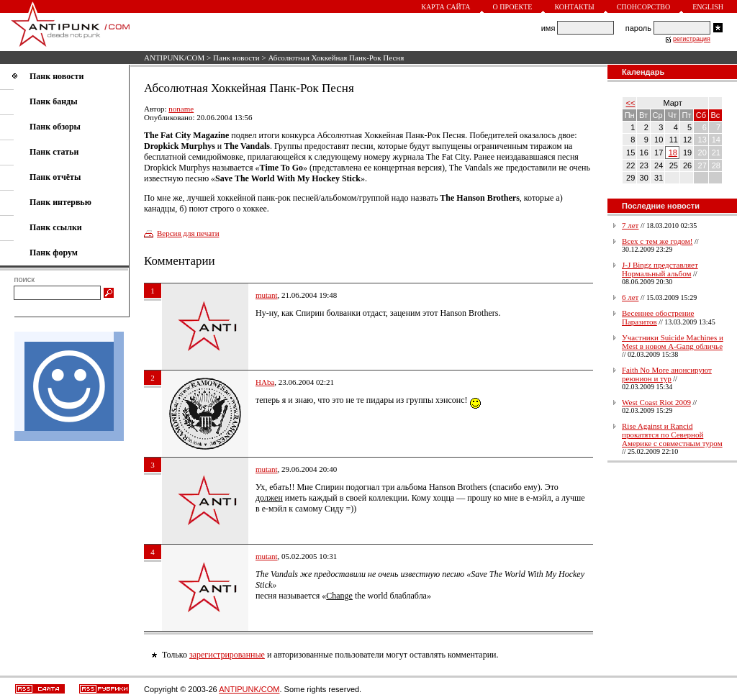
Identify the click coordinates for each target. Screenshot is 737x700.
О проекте (513, 7)
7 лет (630, 225)
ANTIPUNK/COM (174, 58)
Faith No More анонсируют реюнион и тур (667, 374)
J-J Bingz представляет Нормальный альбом (660, 269)
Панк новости (236, 58)
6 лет (630, 297)
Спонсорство (644, 7)
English (708, 7)
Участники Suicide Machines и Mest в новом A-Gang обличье (673, 342)
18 (673, 153)
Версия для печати (188, 233)
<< (631, 103)
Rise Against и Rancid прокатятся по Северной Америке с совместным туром (672, 435)
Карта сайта (446, 7)
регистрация (692, 39)
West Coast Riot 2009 (656, 402)
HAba (265, 382)
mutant (267, 295)
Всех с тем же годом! (657, 241)
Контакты (574, 7)
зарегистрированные (227, 655)
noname (181, 109)
